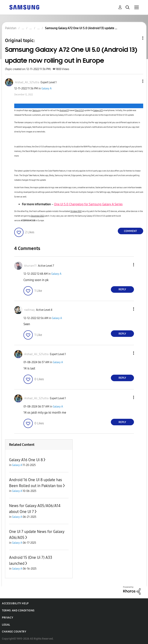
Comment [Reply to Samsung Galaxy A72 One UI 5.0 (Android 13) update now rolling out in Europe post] (130, 231)
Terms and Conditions (18, 611)
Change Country (14, 632)
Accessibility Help (15, 603)
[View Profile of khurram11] (30, 266)
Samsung (37, 110)
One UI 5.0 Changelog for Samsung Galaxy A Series (88, 204)
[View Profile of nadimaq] (29, 310)
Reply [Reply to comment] (122, 289)
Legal (6, 625)
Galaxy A (46, 89)
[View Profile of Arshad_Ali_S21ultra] (27, 82)
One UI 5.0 (79, 110)
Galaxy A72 (98, 110)
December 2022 (38, 216)
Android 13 (64, 110)
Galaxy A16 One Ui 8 (26, 460)
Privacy (8, 618)
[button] (136, 81)
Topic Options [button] (136, 38)
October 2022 (76, 211)
